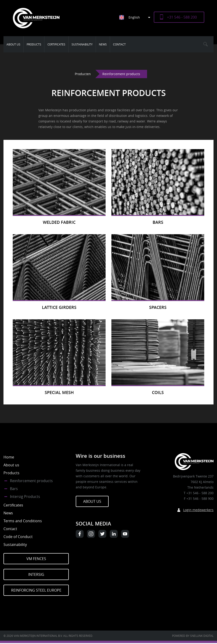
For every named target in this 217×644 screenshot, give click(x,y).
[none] (133, 17)
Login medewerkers (198, 510)
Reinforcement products (31, 481)
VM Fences (36, 559)
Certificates (56, 44)
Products (34, 44)
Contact (119, 44)
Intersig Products (25, 497)
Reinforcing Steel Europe (36, 590)
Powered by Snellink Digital (193, 636)
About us (13, 44)
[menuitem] (137, 17)
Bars (14, 489)
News (103, 44)
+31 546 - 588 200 (182, 17)
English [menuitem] (134, 17)
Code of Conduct (18, 537)
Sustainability (82, 44)
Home (9, 457)
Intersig (36, 574)
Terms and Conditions (23, 521)
